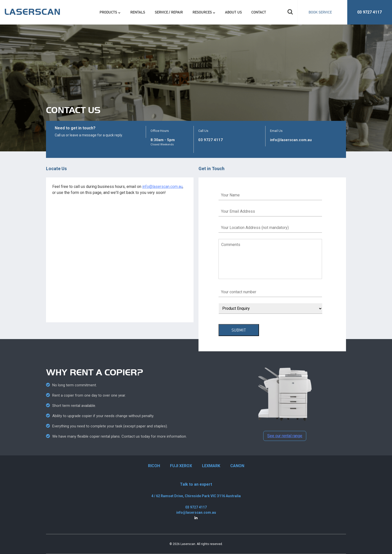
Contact (259, 12)
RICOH (154, 466)
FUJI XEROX (181, 466)
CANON (237, 466)
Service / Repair (169, 12)
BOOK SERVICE (320, 12)
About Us (233, 12)
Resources (202, 12)
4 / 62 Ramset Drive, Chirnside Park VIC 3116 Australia (196, 496)
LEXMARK (211, 466)
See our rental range (285, 436)
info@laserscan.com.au (291, 140)
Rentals (138, 12)
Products (108, 12)
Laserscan (188, 544)
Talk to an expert (196, 484)
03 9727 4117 (369, 12)
